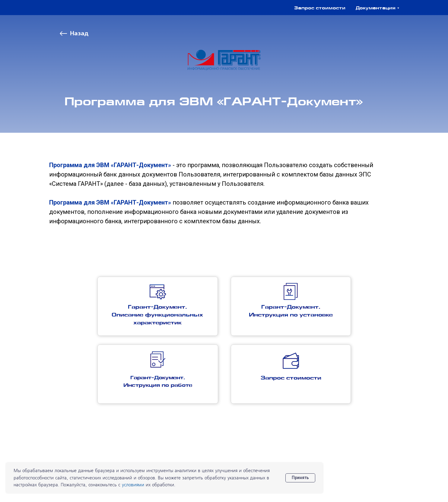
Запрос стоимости (320, 8)
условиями (133, 485)
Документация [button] (376, 8)
